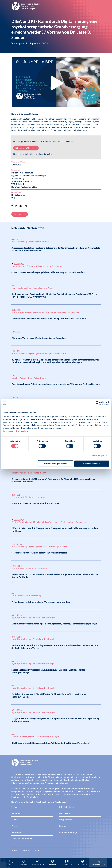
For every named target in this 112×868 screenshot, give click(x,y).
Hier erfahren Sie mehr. (41, 154)
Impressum (9, 431)
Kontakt (37, 850)
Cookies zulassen (92, 464)
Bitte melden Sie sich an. (26, 148)
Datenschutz (22, 431)
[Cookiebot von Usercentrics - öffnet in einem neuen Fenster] (98, 403)
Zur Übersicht (20, 214)
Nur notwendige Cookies (56, 464)
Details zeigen (97, 456)
